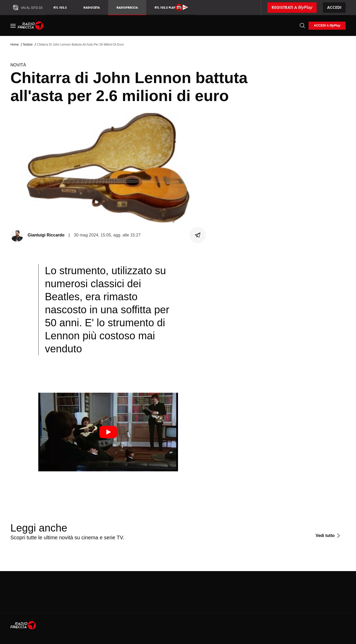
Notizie (28, 45)
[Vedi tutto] (329, 536)
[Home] (31, 26)
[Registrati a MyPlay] (292, 8)
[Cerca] (302, 26)
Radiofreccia (127, 7)
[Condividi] (198, 235)
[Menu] (13, 26)
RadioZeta (92, 7)
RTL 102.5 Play (171, 7)
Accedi (334, 7)
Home (15, 45)
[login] (327, 26)
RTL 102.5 (60, 7)
